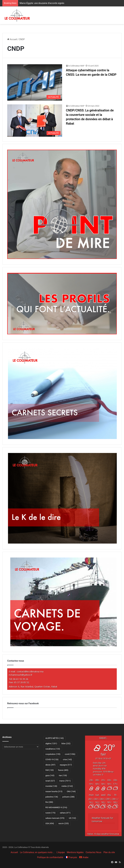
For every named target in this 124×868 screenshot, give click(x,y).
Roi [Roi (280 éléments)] (49, 802)
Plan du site (109, 852)
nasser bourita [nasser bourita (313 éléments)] (54, 792)
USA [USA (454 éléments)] (50, 823)
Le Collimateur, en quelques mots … (37, 852)
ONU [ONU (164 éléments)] (71, 792)
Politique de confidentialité (50, 857)
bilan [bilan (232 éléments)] (66, 744)
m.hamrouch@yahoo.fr (21, 675)
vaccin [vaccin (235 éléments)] (63, 823)
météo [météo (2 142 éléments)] (67, 786)
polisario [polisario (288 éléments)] (68, 797)
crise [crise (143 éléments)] (67, 760)
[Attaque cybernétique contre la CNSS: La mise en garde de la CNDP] (35, 82)
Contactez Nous (94, 852)
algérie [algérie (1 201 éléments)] (51, 744)
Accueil (12, 39)
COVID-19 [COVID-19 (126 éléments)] (52, 760)
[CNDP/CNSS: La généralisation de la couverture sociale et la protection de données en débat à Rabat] (35, 121)
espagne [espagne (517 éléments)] (66, 765)
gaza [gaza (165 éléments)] (50, 776)
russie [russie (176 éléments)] (50, 813)
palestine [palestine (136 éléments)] (52, 797)
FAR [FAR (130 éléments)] (50, 770)
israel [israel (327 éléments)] (50, 781)
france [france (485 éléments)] (63, 770)
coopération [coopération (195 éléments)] (53, 754)
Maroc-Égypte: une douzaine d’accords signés (42, 3)
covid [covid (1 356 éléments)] (70, 754)
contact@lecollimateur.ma (30, 672)
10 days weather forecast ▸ (103, 834)
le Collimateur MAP (76, 66)
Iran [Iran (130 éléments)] (63, 776)
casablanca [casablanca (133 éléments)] (53, 749)
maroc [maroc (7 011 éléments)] (65, 781)
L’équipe (61, 852)
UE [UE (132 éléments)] (72, 818)
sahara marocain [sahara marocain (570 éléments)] (55, 818)
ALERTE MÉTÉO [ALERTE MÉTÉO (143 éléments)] (55, 738)
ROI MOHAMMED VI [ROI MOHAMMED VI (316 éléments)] (56, 808)
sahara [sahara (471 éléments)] (65, 813)
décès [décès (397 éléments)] (50, 765)
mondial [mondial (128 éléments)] (51, 786)
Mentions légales (75, 852)
